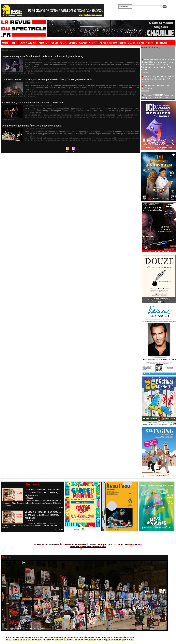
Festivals (83, 43)
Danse (41, 43)
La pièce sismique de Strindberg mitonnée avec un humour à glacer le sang (45, 56)
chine (52, 128)
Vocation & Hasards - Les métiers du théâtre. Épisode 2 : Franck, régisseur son (44, 492)
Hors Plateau (161, 43)
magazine (28, 68)
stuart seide (101, 68)
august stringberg (38, 66)
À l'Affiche (73, 43)
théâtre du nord (111, 109)
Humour (123, 43)
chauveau (50, 66)
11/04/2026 (29, 520)
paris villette (115, 128)
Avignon (63, 43)
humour (103, 66)
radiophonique (30, 109)
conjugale (59, 66)
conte (51, 107)
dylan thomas (59, 107)
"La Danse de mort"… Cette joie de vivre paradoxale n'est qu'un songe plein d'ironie (49, 77)
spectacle (91, 68)
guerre (96, 66)
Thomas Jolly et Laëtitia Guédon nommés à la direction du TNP (156, 80)
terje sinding (117, 68)
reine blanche (59, 68)
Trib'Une (140, 43)
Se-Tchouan (50, 130)
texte (96, 109)
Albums (132, 43)
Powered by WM (100, 548)
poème (128, 107)
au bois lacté (30, 107)
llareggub (109, 107)
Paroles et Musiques (108, 43)
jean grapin (112, 66)
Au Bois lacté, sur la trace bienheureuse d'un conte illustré (35, 97)
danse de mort (76, 66)
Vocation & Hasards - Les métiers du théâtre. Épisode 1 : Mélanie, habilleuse (44, 515)
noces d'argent (47, 68)
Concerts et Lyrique (28, 43)
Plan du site (74, 548)
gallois (68, 107)
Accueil (5, 43)
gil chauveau (88, 66)
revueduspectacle (61, 109)
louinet (117, 107)
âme (26, 128)
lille (103, 107)
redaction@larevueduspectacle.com (88, 546)
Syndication (88, 548)
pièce (123, 107)
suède (109, 68)
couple (66, 66)
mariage (36, 68)
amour (27, 66)
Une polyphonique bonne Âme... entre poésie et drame (33, 118)
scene (84, 68)
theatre (126, 68)
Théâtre (14, 43)
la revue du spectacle (126, 66)
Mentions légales (133, 544)
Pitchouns (93, 43)
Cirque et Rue (52, 43)
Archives (150, 43)
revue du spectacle (73, 68)
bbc (37, 107)
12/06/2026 (29, 498)
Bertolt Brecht (35, 128)
